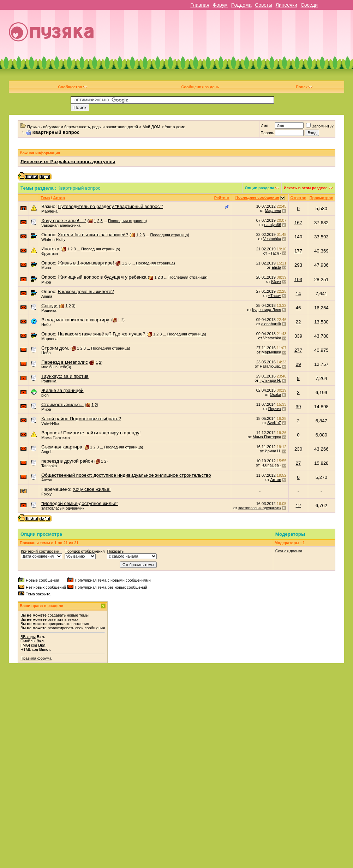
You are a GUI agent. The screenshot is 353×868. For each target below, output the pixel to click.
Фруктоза (50, 254)
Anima (47, 296)
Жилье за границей (62, 390)
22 (298, 322)
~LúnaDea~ (271, 465)
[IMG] (25, 645)
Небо (46, 325)
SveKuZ (274, 423)
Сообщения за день (200, 87)
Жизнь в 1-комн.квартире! (86, 263)
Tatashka (49, 466)
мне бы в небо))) (56, 367)
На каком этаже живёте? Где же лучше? (101, 334)
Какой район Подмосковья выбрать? (81, 419)
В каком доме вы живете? (86, 292)
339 (298, 336)
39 (298, 407)
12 (298, 506)
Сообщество (72, 87)
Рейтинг (222, 198)
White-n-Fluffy (53, 239)
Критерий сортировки (40, 551)
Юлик (276, 281)
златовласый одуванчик (63, 508)
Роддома (241, 5)
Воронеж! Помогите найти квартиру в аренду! (91, 433)
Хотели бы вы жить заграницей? (93, 235)
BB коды (28, 637)
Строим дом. (55, 348)
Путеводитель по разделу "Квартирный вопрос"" (110, 206)
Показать (115, 551)
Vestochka (272, 239)
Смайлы (28, 641)
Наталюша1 (271, 366)
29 (298, 364)
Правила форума (36, 658)
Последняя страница (127, 221)
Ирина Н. (273, 451)
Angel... (48, 452)
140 (298, 237)
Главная (200, 5)
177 (298, 251)
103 (298, 280)
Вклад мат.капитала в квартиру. (76, 320)
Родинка (49, 310)
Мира (46, 268)
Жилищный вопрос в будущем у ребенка (102, 277)
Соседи (309, 5)
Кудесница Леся (267, 310)
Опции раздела (260, 188)
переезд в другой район (67, 461)
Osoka (276, 394)
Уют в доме (175, 127)
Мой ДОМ (151, 127)
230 (298, 449)
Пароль (267, 133)
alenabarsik (271, 324)
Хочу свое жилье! (92, 489)
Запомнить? (320, 126)
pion (45, 395)
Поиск (304, 87)
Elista (276, 267)
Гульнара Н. (270, 380)
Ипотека (50, 249)
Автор (59, 198)
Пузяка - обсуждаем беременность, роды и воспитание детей (83, 127)
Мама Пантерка (56, 438)
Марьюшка (271, 352)
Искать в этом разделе (306, 188)
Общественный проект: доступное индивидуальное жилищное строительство (126, 475)
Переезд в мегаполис (65, 362)
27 (298, 463)
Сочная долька (289, 551)
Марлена (49, 211)
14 (298, 294)
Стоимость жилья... (62, 405)
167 (298, 223)
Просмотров (321, 198)
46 (298, 308)
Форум (220, 5)
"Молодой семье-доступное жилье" (80, 503)
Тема (45, 198)
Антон (47, 480)
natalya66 (273, 225)
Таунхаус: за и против (65, 376)
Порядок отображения (85, 551)
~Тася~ (275, 253)
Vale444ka (50, 423)
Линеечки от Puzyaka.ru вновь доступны (68, 162)
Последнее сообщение (257, 197)
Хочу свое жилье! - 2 (64, 221)
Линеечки (286, 5)
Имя (264, 125)
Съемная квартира (62, 447)
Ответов (298, 198)
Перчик (275, 409)
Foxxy (46, 494)
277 (298, 350)
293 (298, 265)
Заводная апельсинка (61, 225)
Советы (264, 5)
